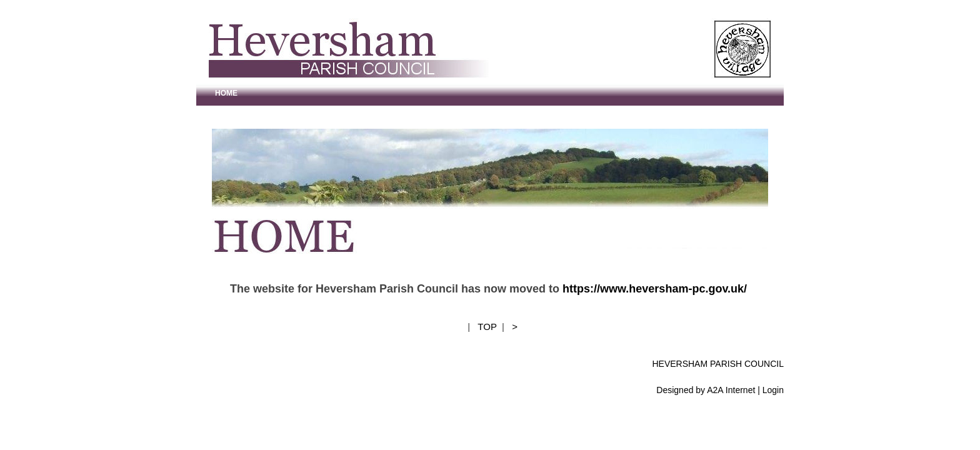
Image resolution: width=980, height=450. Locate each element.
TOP (487, 327)
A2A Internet (731, 390)
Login (773, 390)
